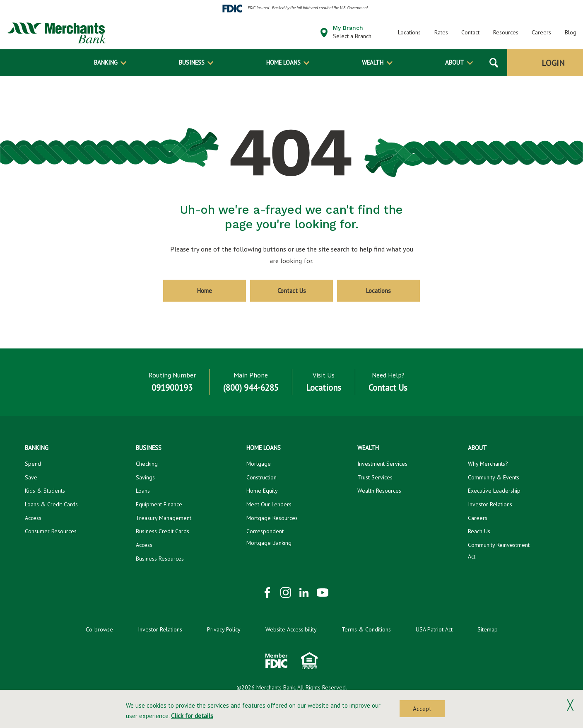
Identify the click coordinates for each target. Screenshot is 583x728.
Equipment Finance (159, 504)
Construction (261, 477)
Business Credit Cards (163, 531)
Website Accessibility (291, 629)
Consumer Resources (51, 531)
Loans (143, 491)
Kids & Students (45, 491)
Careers (541, 32)
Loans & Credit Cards (51, 504)
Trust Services (375, 477)
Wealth (373, 62)
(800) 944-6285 (251, 388)
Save (31, 477)
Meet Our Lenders (269, 504)
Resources (506, 32)
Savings (145, 477)
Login (553, 63)
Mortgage (259, 464)
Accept (422, 709)
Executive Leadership (494, 491)
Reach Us (479, 531)
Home (205, 291)
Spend (33, 464)
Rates (441, 32)
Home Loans (283, 62)
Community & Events (494, 477)
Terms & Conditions (366, 629)
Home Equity (262, 491)
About (455, 62)
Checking (147, 464)
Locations (409, 32)
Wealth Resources (379, 491)
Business (192, 62)
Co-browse (99, 629)
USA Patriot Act (434, 629)
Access (33, 518)
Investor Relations (490, 504)
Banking (106, 62)
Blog (571, 32)
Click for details (192, 716)
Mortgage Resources (272, 518)
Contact (470, 32)
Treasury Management (164, 518)
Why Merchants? (488, 464)
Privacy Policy (224, 629)
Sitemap (488, 629)
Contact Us (292, 291)
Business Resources (160, 559)
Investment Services (382, 464)
